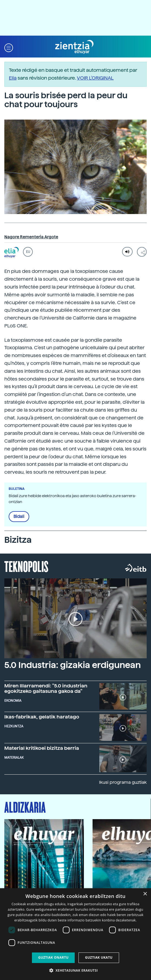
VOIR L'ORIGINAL (95, 78)
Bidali (19, 517)
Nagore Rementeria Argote (31, 237)
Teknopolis (26, 566)
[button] (9, 47)
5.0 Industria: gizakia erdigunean (73, 665)
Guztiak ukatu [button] (99, 957)
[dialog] (75, 934)
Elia (13, 78)
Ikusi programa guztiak (123, 782)
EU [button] (28, 252)
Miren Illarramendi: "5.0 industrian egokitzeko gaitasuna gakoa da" (46, 688)
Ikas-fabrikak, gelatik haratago (42, 717)
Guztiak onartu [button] (53, 957)
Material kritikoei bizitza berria (42, 748)
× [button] (145, 894)
